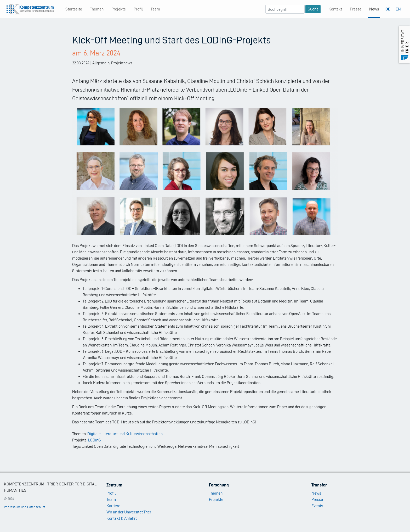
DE (388, 9)
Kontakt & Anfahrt (122, 518)
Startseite (74, 9)
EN (398, 9)
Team (155, 9)
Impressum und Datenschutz (25, 507)
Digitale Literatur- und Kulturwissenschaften (125, 434)
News (374, 9)
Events (317, 506)
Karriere (113, 506)
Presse (356, 9)
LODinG (95, 440)
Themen (97, 9)
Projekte (119, 9)
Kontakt (335, 9)
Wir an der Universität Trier (129, 512)
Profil (138, 9)
